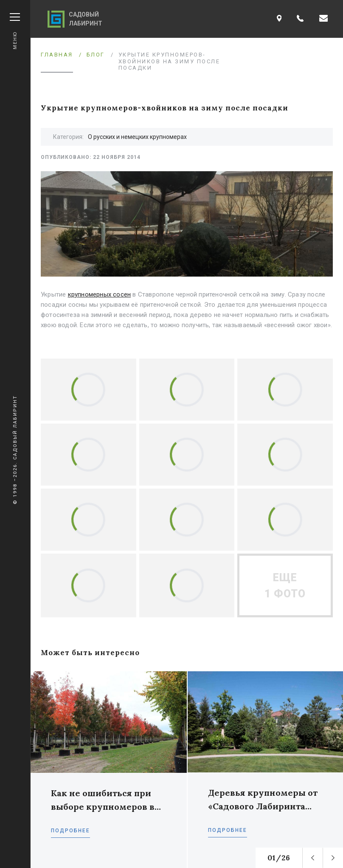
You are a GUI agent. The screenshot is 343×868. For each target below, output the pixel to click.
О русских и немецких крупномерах (137, 137)
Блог (96, 55)
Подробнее (70, 831)
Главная (57, 55)
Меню (15, 31)
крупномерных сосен (100, 294)
